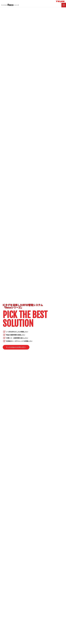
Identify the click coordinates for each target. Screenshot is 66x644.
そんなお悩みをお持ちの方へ (16, 347)
